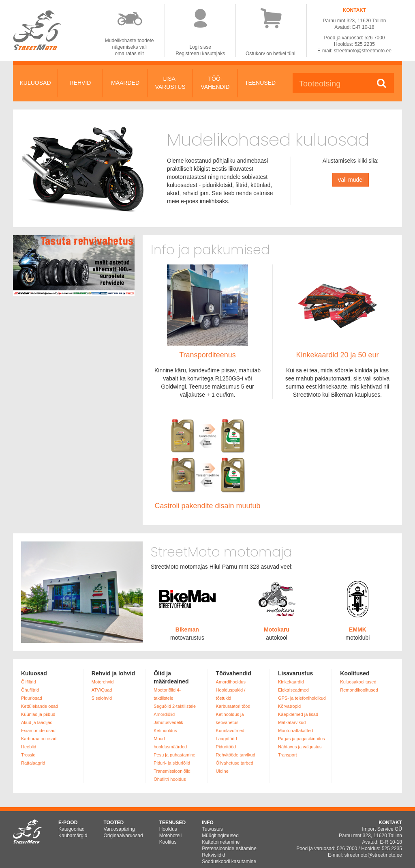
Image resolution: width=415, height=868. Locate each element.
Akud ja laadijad (37, 722)
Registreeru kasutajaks (200, 54)
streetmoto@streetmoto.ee (363, 51)
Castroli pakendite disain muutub (207, 506)
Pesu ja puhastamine (174, 755)
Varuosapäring (119, 829)
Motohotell (170, 836)
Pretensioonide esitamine (229, 849)
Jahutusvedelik (168, 722)
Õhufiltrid (30, 690)
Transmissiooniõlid (172, 771)
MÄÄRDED (125, 83)
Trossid (28, 755)
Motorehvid (103, 682)
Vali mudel (351, 180)
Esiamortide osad (38, 730)
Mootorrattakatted (295, 730)
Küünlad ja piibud (38, 714)
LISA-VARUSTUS (170, 83)
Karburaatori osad (39, 739)
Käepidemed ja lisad (298, 714)
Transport (288, 755)
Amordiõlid (164, 714)
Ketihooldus (165, 730)
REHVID (80, 83)
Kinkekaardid (291, 682)
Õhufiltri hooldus (170, 779)
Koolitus (168, 842)
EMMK (358, 630)
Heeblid (29, 747)
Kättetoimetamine (221, 842)
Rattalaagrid (33, 763)
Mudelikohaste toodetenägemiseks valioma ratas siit (129, 47)
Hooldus (168, 829)
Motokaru (277, 630)
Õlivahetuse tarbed (235, 763)
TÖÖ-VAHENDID (215, 83)
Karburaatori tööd (233, 706)
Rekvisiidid (213, 855)
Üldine (222, 771)
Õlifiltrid (29, 682)
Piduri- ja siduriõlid (172, 763)
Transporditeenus (207, 355)
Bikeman (187, 630)
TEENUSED (260, 83)
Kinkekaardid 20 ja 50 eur (337, 355)
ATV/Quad (102, 690)
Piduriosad (32, 698)
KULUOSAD (35, 83)
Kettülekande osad (40, 706)
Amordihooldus (231, 682)
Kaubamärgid (73, 836)
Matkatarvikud (292, 722)
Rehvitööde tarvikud (236, 755)
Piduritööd (226, 747)
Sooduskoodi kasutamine (229, 862)
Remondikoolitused (359, 690)
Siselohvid (102, 698)
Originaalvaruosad (123, 836)
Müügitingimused (220, 836)
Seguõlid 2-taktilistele (175, 706)
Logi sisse (200, 47)
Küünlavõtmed (230, 730)
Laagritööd (227, 739)
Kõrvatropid (289, 706)
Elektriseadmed (293, 690)
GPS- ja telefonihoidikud (302, 698)
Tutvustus (212, 829)
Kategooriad (72, 829)
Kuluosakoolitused (358, 682)
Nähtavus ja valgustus (300, 747)
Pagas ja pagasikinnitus (302, 739)
